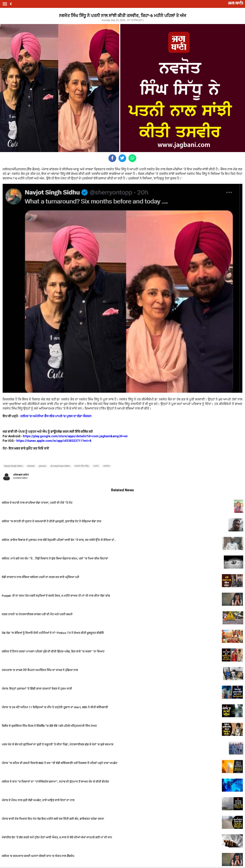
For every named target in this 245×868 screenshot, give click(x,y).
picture (42, 466)
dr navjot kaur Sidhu (60, 466)
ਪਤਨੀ (96, 466)
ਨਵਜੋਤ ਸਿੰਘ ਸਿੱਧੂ (82, 466)
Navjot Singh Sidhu (13, 466)
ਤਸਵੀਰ (106, 466)
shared (31, 466)
